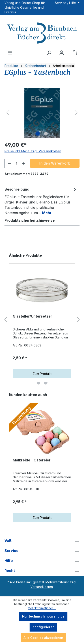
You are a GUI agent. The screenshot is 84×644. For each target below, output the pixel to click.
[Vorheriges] (8, 113)
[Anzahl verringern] (9, 163)
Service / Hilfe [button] (66, 3)
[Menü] (10, 53)
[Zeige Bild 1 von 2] (38, 134)
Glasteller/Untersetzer (32, 316)
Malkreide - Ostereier (32, 460)
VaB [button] (42, 541)
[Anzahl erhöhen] (24, 163)
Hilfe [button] (42, 561)
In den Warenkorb (55, 163)
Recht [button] (42, 571)
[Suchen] (49, 53)
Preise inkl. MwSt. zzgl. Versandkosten (33, 151)
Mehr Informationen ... (42, 608)
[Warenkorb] (74, 53)
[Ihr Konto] (62, 53)
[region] (42, 113)
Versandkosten (42, 587)
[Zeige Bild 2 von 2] (46, 134)
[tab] (41, 201)
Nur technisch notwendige (43, 616)
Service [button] (42, 551)
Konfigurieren (43, 627)
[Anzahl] (16, 163)
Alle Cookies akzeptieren (43, 638)
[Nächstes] (76, 113)
